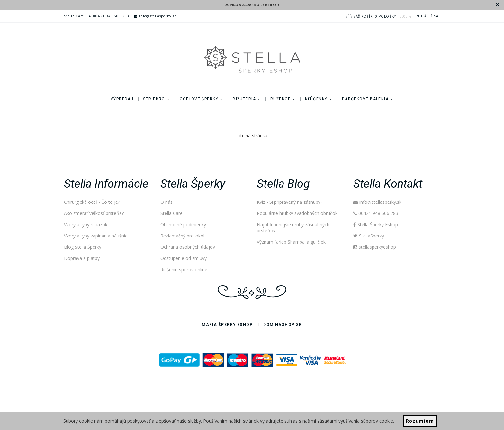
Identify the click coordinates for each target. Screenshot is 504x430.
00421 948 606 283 (109, 16)
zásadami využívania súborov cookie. (356, 421)
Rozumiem (420, 421)
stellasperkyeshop (375, 247)
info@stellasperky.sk (155, 16)
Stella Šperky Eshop (376, 224)
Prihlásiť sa (426, 16)
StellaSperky (369, 236)
